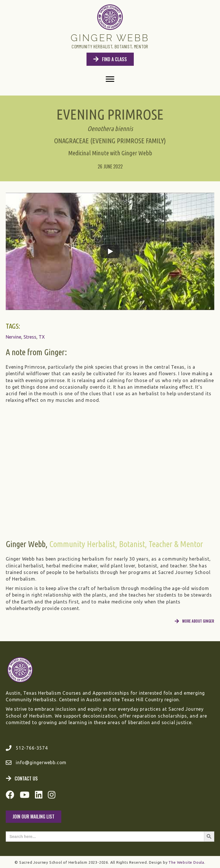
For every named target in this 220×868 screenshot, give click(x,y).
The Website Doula (186, 862)
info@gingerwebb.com (41, 762)
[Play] (110, 251)
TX (42, 337)
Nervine (13, 337)
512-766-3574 (32, 748)
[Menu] (110, 79)
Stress (30, 337)
